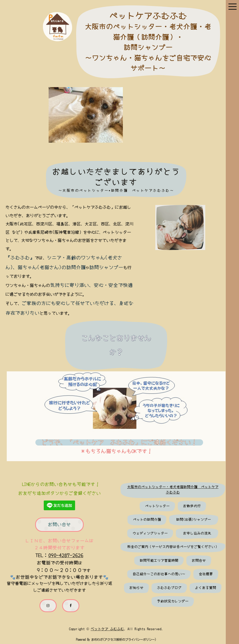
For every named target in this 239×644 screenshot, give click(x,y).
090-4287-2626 (64, 555)
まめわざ (94, 639)
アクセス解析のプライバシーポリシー (126, 639)
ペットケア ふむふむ (104, 628)
